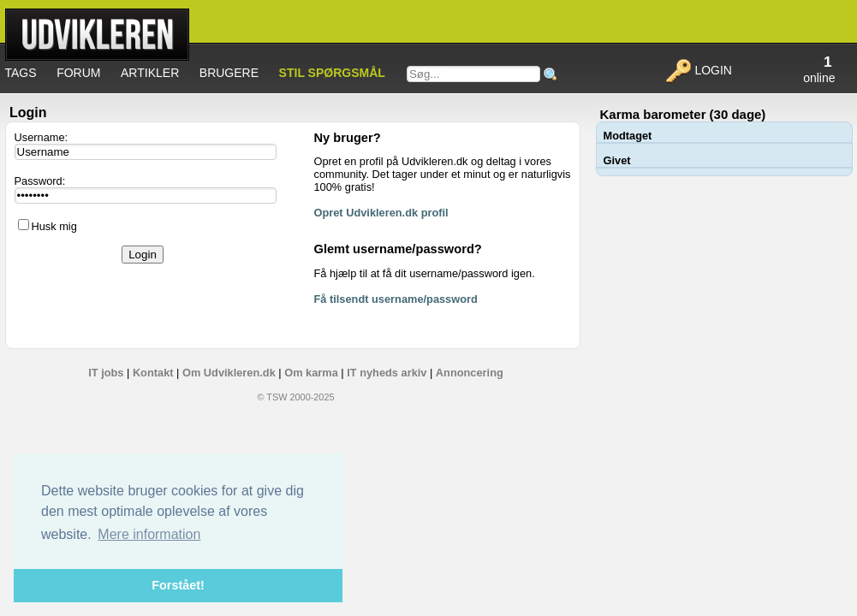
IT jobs (106, 373)
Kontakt (153, 373)
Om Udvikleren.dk (229, 373)
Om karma (311, 373)
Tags (21, 73)
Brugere (229, 73)
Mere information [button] (149, 534)
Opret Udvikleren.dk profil (381, 213)
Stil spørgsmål (332, 73)
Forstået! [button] (178, 585)
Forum (78, 73)
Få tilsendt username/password (396, 299)
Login (698, 70)
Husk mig (54, 226)
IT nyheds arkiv (387, 373)
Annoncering (470, 373)
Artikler (150, 73)
